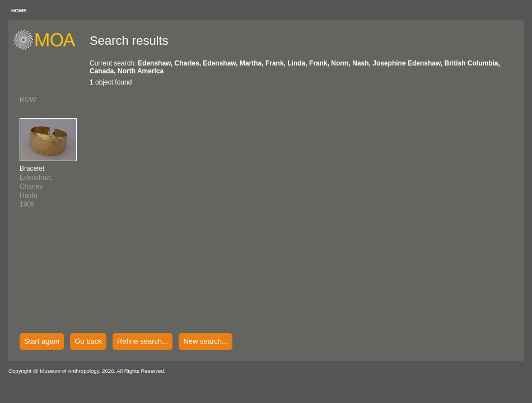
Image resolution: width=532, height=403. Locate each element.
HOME (19, 11)
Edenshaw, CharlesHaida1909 (36, 186)
